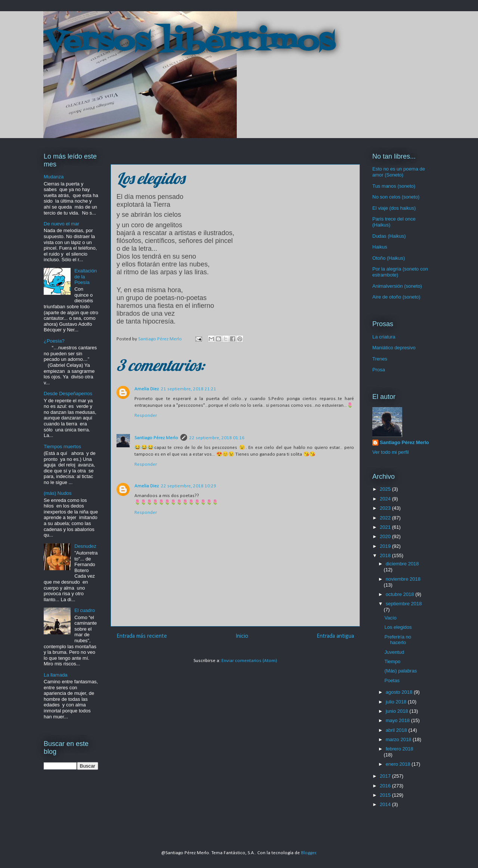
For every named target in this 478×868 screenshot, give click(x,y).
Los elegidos (398, 627)
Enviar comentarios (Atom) (249, 661)
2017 (386, 776)
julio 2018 (397, 702)
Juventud (394, 652)
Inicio (242, 636)
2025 (386, 489)
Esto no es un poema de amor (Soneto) (399, 172)
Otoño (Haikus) (389, 258)
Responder (146, 416)
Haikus (380, 247)
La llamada (56, 675)
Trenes (380, 359)
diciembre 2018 (402, 564)
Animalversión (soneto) (397, 286)
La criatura (384, 337)
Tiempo (392, 661)
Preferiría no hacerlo (398, 640)
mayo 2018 (398, 720)
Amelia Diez (147, 389)
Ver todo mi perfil (391, 452)
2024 (386, 499)
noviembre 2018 (403, 579)
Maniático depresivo (394, 348)
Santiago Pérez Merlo (156, 438)
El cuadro (85, 610)
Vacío (390, 618)
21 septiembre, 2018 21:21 (189, 389)
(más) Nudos (58, 493)
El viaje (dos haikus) (394, 208)
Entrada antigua (335, 636)
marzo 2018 (399, 739)
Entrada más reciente (142, 636)
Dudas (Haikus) (389, 236)
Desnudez (85, 546)
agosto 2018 (400, 692)
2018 (386, 555)
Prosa (379, 370)
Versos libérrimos (189, 43)
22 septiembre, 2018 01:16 (217, 438)
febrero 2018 (400, 749)
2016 (386, 786)
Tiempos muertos (62, 447)
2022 (386, 518)
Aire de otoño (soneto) (396, 297)
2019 (386, 546)
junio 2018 (398, 711)
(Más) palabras (401, 671)
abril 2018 (397, 730)
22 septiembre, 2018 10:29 (189, 486)
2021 (386, 527)
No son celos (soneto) (396, 197)
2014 (386, 804)
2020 (386, 536)
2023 (386, 508)
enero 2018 (399, 764)
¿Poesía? (54, 341)
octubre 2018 (401, 594)
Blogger (308, 853)
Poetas (392, 680)
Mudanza (54, 177)
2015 (386, 795)
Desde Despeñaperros (68, 394)
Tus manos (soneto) (394, 186)
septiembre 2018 (404, 604)
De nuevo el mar (61, 224)
